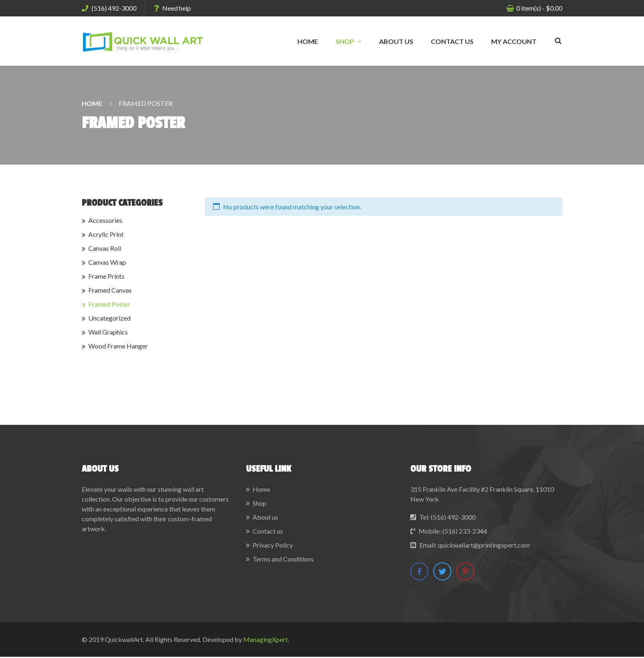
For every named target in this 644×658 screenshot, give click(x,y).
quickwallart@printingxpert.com (484, 545)
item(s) (539, 8)
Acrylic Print (106, 234)
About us (265, 517)
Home (92, 103)
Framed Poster (109, 304)
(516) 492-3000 (109, 8)
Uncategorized (109, 318)
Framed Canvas (110, 290)
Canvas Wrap (107, 262)
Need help (172, 8)
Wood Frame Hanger (118, 346)
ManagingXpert (266, 641)
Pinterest (468, 571)
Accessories (105, 220)
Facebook (420, 571)
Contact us (268, 531)
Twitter (444, 571)
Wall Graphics (108, 332)
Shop (260, 503)
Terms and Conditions (283, 559)
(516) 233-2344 (465, 531)
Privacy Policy (273, 545)
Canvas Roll (105, 248)
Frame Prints (106, 276)
